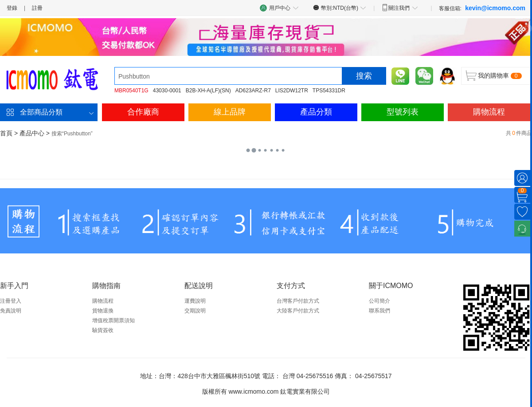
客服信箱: (482, 8)
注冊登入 (11, 301)
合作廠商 (143, 112)
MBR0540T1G (131, 91)
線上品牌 (230, 112)
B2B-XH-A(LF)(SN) (208, 91)
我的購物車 (493, 75)
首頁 (6, 133)
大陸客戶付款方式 (298, 311)
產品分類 (316, 112)
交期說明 (195, 311)
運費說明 (195, 301)
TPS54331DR (329, 91)
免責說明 (11, 311)
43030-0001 (167, 91)
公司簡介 (379, 301)
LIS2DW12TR (292, 91)
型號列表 (403, 112)
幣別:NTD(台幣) (340, 8)
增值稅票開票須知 (113, 320)
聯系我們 (379, 311)
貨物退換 (103, 311)
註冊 (37, 8)
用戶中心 (279, 8)
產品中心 (32, 133)
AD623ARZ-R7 (253, 91)
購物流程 (489, 112)
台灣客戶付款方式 (298, 301)
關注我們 (400, 8)
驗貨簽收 (103, 330)
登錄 (12, 8)
